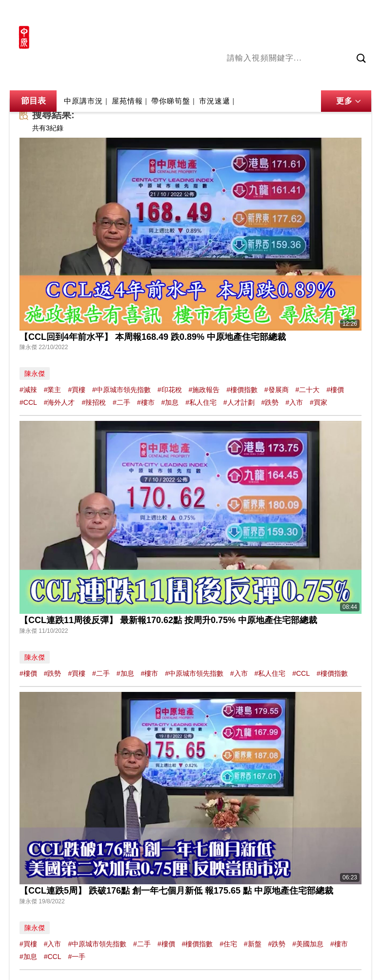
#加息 (170, 402)
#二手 (121, 402)
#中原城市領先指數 (121, 390)
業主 (364, 78)
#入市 (294, 402)
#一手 (77, 957)
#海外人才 (60, 402)
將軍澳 (296, 78)
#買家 (319, 402)
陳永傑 (266, 78)
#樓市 (146, 402)
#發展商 (277, 390)
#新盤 (253, 944)
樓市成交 (358, 13)
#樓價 (335, 390)
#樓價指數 (242, 390)
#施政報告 (204, 390)
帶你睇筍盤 (171, 101)
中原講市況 (332, 78)
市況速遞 (215, 101)
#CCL (28, 402)
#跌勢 (270, 402)
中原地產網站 (273, 13)
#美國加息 (308, 944)
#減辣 (28, 390)
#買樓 (77, 390)
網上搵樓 (319, 13)
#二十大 (308, 390)
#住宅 (228, 944)
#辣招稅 (94, 402)
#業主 (53, 390)
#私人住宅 (201, 402)
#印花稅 (170, 390)
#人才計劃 (239, 402)
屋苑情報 (127, 101)
